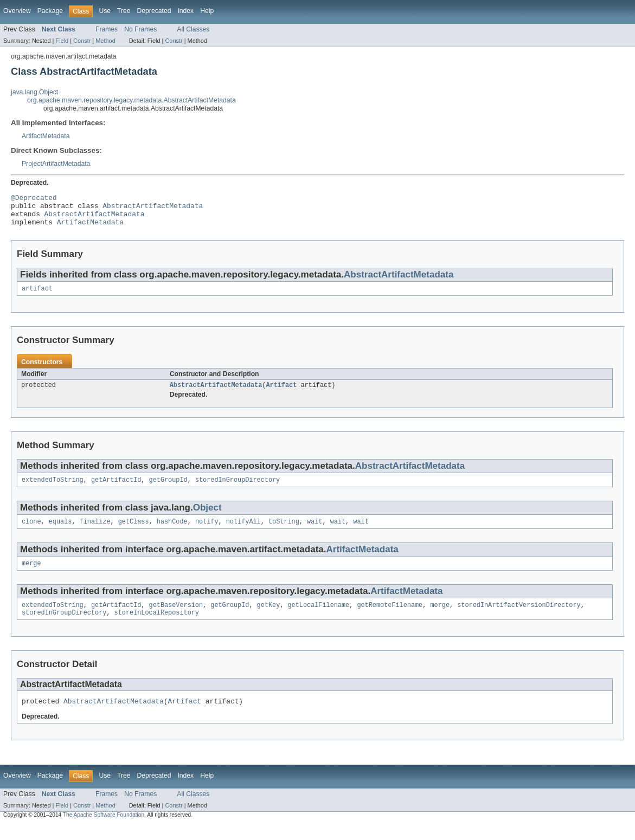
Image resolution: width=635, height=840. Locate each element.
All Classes (193, 29)
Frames (107, 29)
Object (207, 517)
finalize (95, 532)
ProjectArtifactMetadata (56, 164)
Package (50, 11)
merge (31, 575)
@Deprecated (34, 199)
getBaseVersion (176, 618)
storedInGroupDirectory (238, 489)
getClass (134, 532)
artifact (37, 296)
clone (31, 532)
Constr (82, 41)
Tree (124, 11)
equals (60, 532)
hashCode (172, 532)
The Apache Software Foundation (104, 831)
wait (315, 532)
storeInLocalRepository (157, 626)
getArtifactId (116, 489)
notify (207, 532)
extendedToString (53, 489)
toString (284, 532)
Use (105, 11)
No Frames (140, 29)
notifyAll (243, 532)
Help (207, 11)
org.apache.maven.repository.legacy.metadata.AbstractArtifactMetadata (132, 100)
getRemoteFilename (390, 618)
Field (62, 41)
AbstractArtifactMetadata (153, 209)
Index (185, 11)
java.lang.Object (34, 92)
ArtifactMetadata (46, 136)
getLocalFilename (318, 618)
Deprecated (154, 11)
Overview (17, 11)
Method (105, 41)
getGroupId (168, 489)
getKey (269, 618)
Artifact (281, 393)
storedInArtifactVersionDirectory (519, 618)
